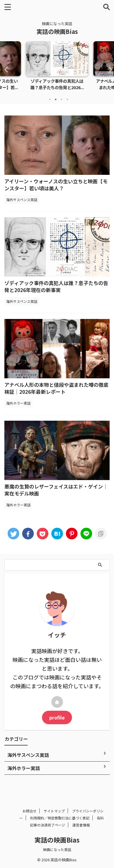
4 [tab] (67, 99)
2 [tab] (56, 99)
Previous (5, 69)
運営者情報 (81, 825)
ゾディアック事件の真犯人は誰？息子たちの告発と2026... (57, 84)
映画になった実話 (57, 849)
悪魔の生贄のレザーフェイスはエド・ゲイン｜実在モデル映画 (56, 490)
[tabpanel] (57, 67)
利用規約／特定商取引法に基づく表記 (60, 818)
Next (109, 69)
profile (57, 717)
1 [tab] (50, 99)
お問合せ (29, 811)
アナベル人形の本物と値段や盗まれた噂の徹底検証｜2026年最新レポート (56, 388)
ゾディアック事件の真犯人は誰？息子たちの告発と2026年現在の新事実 (56, 286)
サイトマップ (54, 811)
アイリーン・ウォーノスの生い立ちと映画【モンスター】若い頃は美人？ (56, 185)
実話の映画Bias (57, 31)
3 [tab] (62, 99)
